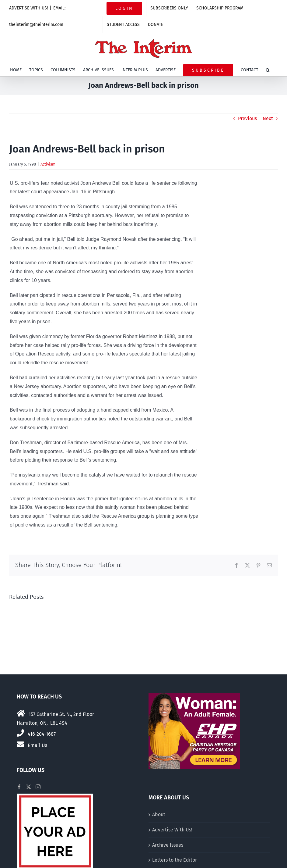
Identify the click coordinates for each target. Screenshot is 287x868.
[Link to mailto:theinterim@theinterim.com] (20, 744)
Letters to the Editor (175, 860)
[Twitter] (29, 787)
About (159, 814)
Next (268, 118)
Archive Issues (168, 845)
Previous (247, 118)
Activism (48, 164)
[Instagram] (38, 787)
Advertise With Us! (172, 830)
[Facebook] (19, 787)
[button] (268, 70)
